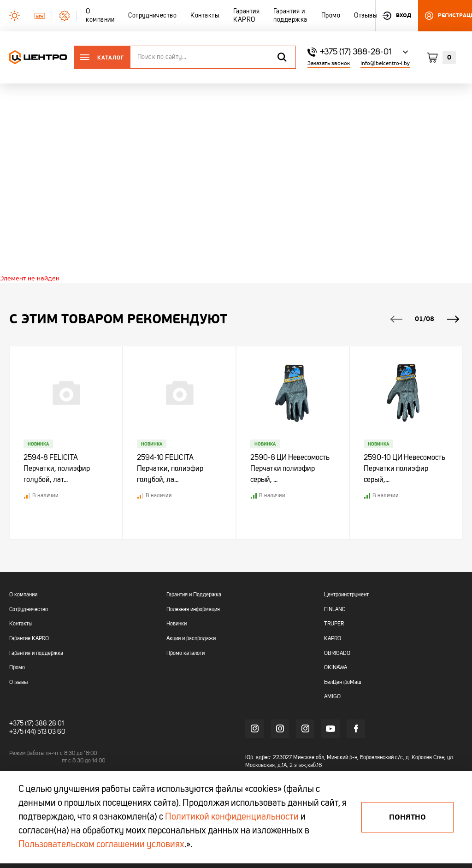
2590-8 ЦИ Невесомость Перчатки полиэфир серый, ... (290, 470)
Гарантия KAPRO (29, 639)
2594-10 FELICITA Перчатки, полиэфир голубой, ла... (170, 470)
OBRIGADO (337, 654)
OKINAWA (336, 668)
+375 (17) (21, 724)
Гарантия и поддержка (36, 654)
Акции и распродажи (191, 639)
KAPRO (333, 639)
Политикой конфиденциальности (232, 817)
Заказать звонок (329, 63)
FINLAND (335, 610)
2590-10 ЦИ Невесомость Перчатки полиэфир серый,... (404, 470)
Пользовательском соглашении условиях (101, 845)
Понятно (407, 817)
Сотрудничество (29, 610)
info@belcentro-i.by (385, 63)
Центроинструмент (346, 595)
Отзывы (18, 683)
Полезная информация (193, 610)
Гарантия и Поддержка (194, 595)
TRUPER (334, 624)
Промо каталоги (186, 654)
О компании (23, 595)
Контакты (21, 624)
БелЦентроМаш (343, 683)
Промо (17, 668)
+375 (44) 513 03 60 (37, 732)
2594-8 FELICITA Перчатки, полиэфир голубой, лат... (57, 470)
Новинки (177, 624)
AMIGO (332, 697)
